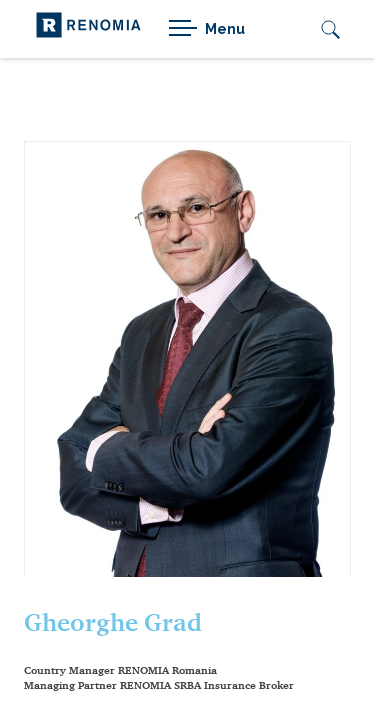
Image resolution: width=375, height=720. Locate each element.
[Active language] (286, 29)
